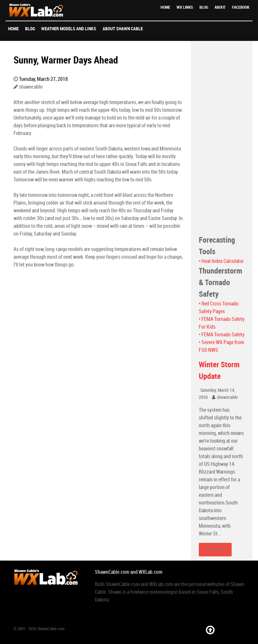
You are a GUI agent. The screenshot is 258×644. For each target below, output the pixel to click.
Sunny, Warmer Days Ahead (66, 60)
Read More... (215, 549)
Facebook (241, 7)
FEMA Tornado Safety (223, 335)
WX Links (185, 7)
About (220, 7)
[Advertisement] (222, 138)
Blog (204, 7)
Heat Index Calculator (223, 261)
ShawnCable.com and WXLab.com (129, 572)
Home (165, 7)
